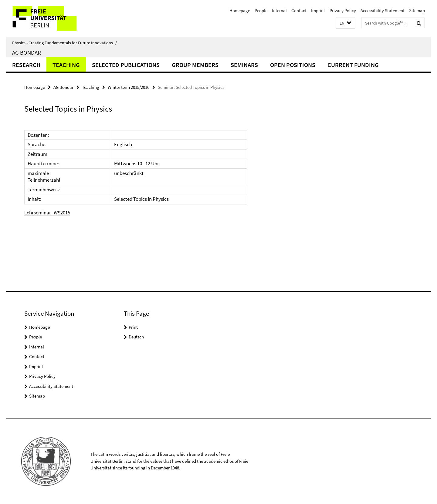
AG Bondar (27, 52)
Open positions (293, 65)
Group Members (195, 65)
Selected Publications (126, 65)
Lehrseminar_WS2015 (47, 213)
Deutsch (136, 337)
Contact (299, 10)
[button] (345, 23)
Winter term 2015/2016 (129, 87)
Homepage (240, 10)
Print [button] (133, 327)
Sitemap (417, 10)
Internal (279, 10)
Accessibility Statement (383, 10)
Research (26, 65)
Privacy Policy (343, 10)
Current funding (353, 65)
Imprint (318, 10)
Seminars (244, 65)
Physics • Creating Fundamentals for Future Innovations (64, 43)
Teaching (66, 65)
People (261, 10)
